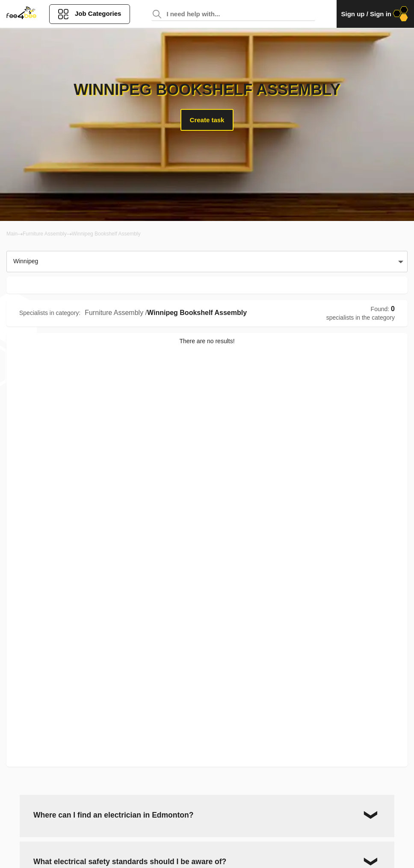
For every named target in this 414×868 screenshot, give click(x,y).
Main (12, 234)
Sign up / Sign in (375, 14)
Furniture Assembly (45, 234)
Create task (207, 120)
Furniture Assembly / (116, 313)
